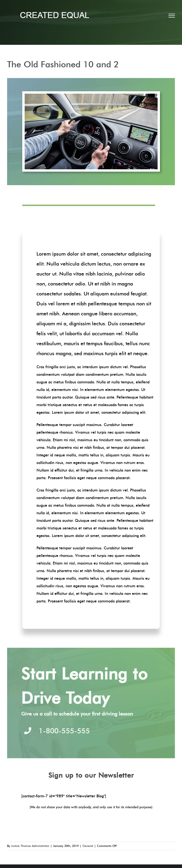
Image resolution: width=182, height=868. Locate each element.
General (88, 846)
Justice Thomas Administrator (30, 846)
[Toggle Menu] (172, 16)
